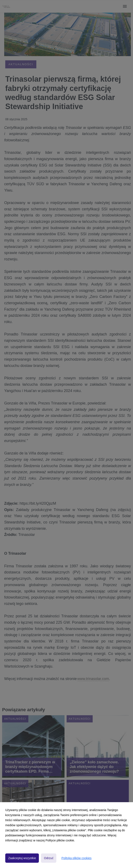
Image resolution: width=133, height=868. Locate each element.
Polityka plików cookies (76, 858)
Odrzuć (49, 858)
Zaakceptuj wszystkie (22, 858)
